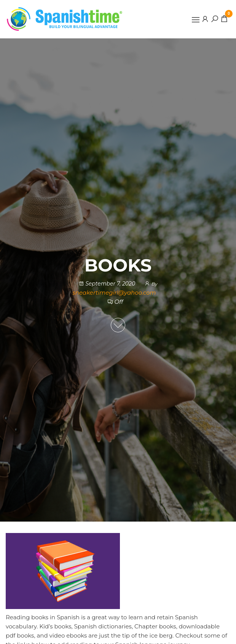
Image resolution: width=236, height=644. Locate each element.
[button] (196, 20)
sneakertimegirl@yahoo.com (114, 293)
